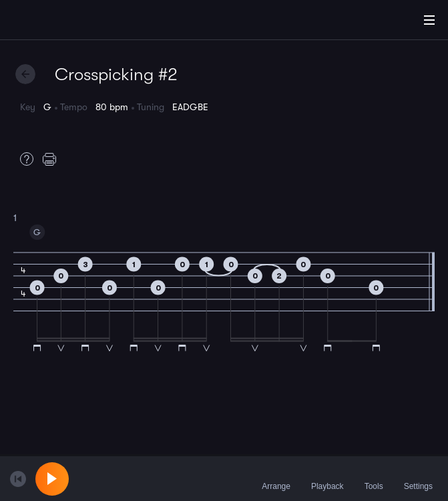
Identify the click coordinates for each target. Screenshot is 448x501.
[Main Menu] (429, 20)
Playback (327, 478)
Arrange (276, 478)
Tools (374, 478)
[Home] (53, 22)
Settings (418, 478)
